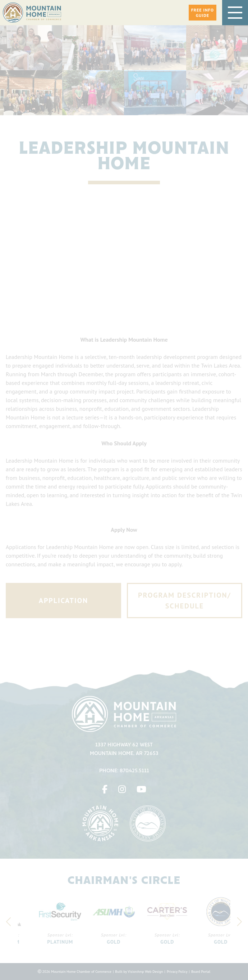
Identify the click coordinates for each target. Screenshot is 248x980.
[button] (203, 13)
